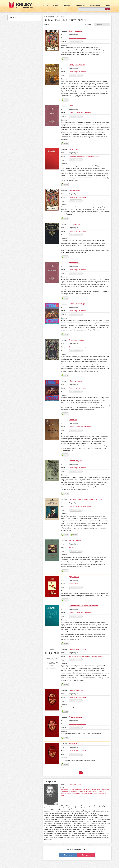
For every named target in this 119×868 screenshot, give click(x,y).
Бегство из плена (76, 744)
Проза (71, 38)
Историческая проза (80, 38)
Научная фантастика (83, 656)
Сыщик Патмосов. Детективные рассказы (86, 499)
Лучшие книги (80, 5)
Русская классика (94, 156)
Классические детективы (75, 791)
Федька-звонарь (75, 717)
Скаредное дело (76, 461)
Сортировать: (89, 24)
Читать (66, 59)
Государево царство (77, 65)
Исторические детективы (84, 113)
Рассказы (73, 420)
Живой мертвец (75, 381)
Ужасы (77, 584)
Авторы (67, 5)
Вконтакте (68, 855)
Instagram (86, 855)
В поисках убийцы (76, 340)
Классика (72, 156)
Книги (45, 17)
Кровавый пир (75, 224)
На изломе (73, 149)
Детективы (72, 113)
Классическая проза (81, 156)
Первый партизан (76, 690)
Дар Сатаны (74, 577)
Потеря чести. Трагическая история (83, 606)
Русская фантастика (96, 656)
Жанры (56, 5)
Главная (45, 5)
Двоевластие (74, 263)
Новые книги (95, 5)
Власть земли (75, 190)
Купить (75, 535)
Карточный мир (75, 541)
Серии (108, 5)
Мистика (72, 547)
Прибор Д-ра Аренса (77, 649)
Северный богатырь (77, 304)
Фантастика (73, 656)
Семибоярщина (75, 31)
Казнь (71, 106)
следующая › (81, 773)
